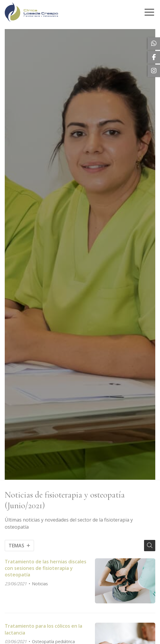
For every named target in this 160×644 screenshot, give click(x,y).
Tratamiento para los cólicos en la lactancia (43, 629)
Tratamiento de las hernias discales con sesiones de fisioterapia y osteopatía (46, 568)
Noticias (40, 584)
